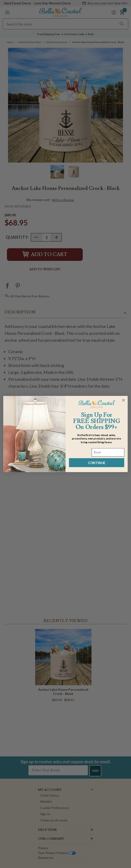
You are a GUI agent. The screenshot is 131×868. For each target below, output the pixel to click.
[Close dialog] (124, 400)
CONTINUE (97, 463)
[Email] (108, 452)
